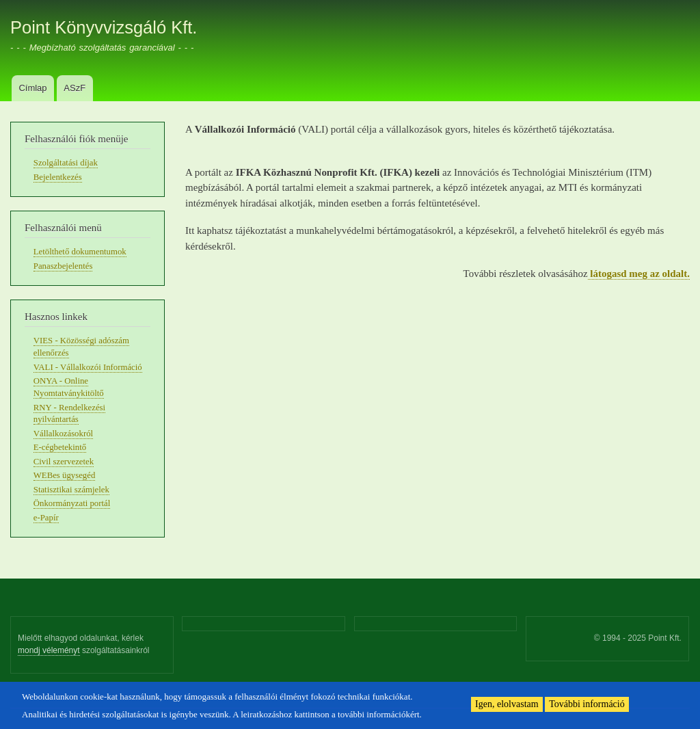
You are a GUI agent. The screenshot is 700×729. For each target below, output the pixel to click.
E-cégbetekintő (60, 447)
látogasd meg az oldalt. (639, 274)
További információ (587, 704)
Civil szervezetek (64, 462)
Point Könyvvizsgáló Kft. (104, 27)
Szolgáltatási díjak (66, 163)
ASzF (75, 88)
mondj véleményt (49, 650)
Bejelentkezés (58, 177)
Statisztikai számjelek (71, 490)
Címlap (32, 88)
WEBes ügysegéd (65, 475)
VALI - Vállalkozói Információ (88, 367)
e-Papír (46, 518)
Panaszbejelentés (63, 266)
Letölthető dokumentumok (80, 252)
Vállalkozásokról (63, 434)
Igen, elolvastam (507, 704)
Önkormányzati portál (72, 503)
